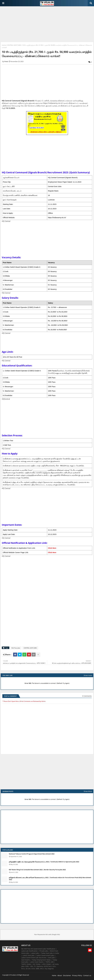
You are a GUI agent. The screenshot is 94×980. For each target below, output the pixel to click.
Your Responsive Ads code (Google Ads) (47, 934)
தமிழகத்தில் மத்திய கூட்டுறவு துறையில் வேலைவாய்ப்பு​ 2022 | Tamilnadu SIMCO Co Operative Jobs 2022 (44, 862)
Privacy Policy (77, 975)
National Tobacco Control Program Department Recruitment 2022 (32, 854)
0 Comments (87, 696)
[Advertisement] (47, 24)
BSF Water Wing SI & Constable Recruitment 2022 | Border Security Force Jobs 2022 (37, 870)
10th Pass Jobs (16, 648)
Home (4, 45)
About (60, 975)
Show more (88, 675)
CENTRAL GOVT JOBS (14, 45)
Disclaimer (67, 975)
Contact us (87, 975)
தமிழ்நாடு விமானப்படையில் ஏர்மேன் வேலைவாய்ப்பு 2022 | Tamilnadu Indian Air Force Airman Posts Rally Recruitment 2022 (50, 878)
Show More (88, 791)
